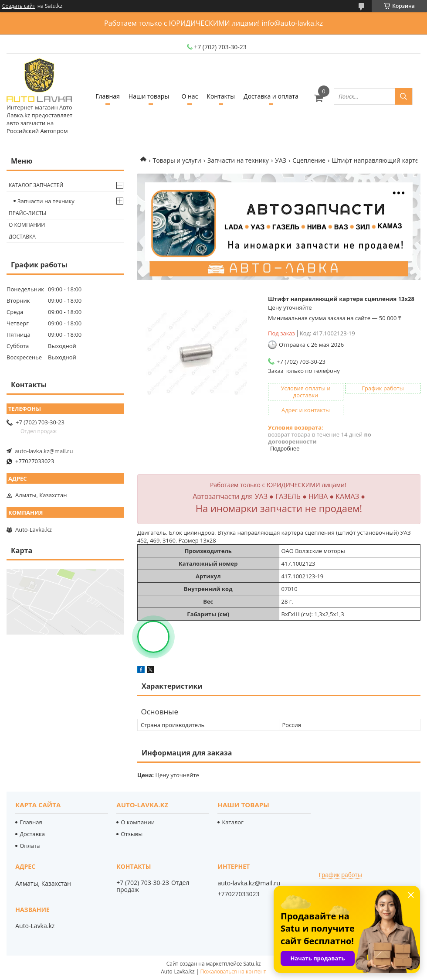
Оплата (30, 846)
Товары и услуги (177, 160)
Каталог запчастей (36, 185)
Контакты (221, 96)
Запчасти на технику (238, 160)
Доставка (22, 237)
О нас (190, 96)
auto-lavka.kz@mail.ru (44, 451)
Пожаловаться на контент (233, 971)
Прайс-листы (27, 213)
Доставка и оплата (271, 96)
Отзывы (132, 834)
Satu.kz (252, 964)
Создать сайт (19, 6)
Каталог (232, 822)
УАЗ (281, 160)
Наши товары (149, 96)
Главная (108, 96)
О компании (27, 225)
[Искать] (403, 96)
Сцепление (309, 160)
